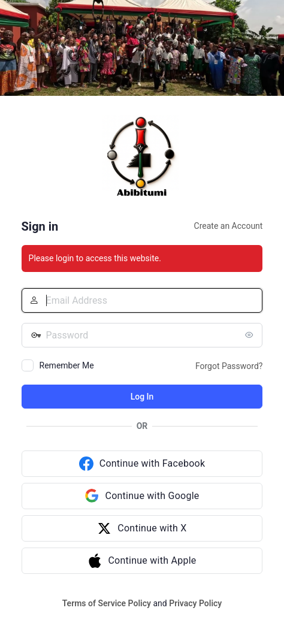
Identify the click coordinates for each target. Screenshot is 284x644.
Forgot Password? (229, 366)
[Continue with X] (142, 528)
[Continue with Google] (142, 496)
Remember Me (67, 365)
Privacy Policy (195, 603)
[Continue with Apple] (142, 561)
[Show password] (250, 335)
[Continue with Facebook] (142, 464)
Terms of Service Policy (107, 603)
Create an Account (229, 226)
